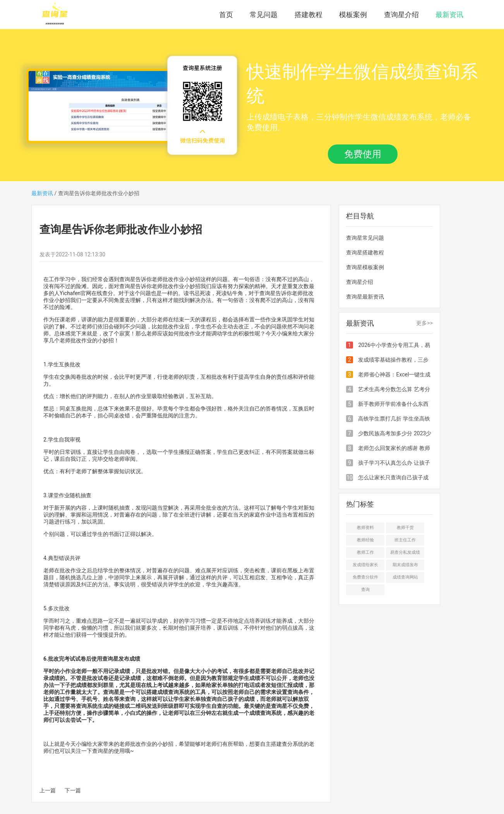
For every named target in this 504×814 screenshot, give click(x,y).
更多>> (424, 323)
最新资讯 (449, 15)
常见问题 (264, 15)
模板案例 (353, 15)
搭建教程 (309, 15)
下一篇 (73, 790)
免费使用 (363, 154)
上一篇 (48, 790)
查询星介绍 (401, 15)
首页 (226, 15)
